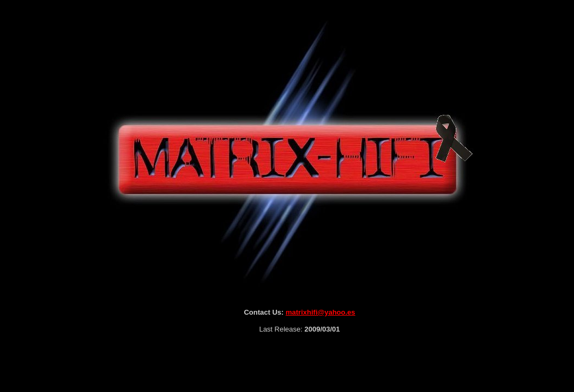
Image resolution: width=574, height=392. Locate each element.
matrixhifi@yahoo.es (321, 312)
